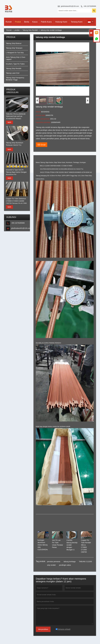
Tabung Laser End (13, 73)
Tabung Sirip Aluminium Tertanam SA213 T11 (14, 144)
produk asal (41, 115)
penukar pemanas (54, 562)
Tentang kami (77, 22)
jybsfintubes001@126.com (70, 6)
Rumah (9, 22)
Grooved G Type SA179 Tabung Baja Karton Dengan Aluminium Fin (16, 172)
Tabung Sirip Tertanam (14, 48)
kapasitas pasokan (43, 122)
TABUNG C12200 (85, 562)
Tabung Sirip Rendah (30, 30)
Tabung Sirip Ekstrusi (14, 43)
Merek (39, 112)
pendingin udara (65, 565)
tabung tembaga (70, 562)
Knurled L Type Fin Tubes (15, 64)
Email (42, 144)
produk (18, 22)
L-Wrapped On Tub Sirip (15, 53)
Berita (27, 22)
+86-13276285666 (90, 6)
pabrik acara (46, 22)
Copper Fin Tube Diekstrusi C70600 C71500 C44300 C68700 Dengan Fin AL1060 (16, 201)
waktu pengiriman (43, 119)
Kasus (35, 22)
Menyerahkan (43, 629)
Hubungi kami (61, 22)
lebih (9, 122)
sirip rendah (51, 565)
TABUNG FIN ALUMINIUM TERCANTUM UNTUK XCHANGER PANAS (16, 116)
